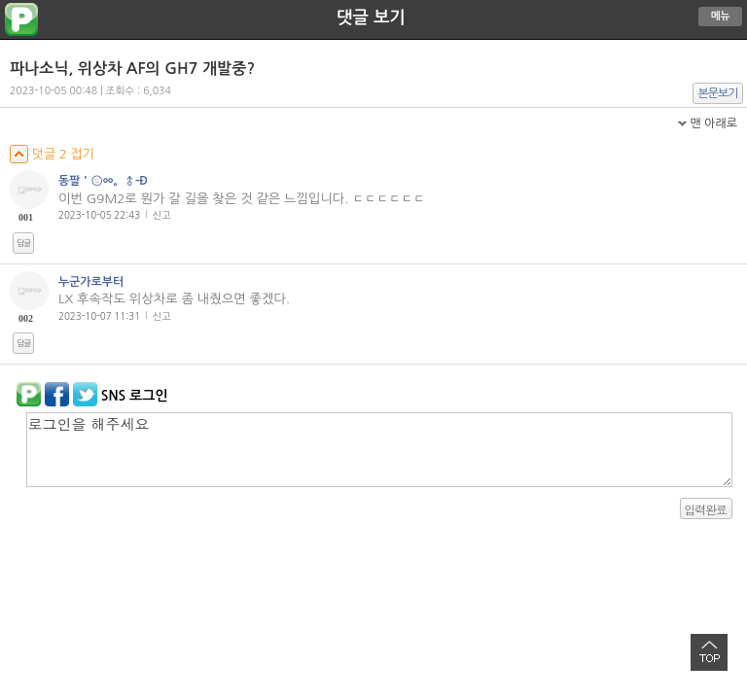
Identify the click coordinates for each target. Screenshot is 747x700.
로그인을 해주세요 (379, 450)
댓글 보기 (371, 17)
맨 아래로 (713, 123)
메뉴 (721, 16)
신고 (162, 215)
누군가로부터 (91, 282)
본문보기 (718, 93)
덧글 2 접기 (52, 154)
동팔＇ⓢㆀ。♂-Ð (103, 181)
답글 (23, 243)
